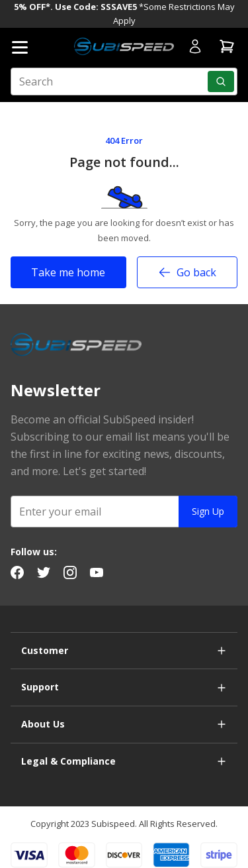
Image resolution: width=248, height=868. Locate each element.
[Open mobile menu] (20, 48)
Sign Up (208, 511)
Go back (187, 272)
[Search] (221, 81)
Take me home (68, 272)
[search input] (124, 81)
